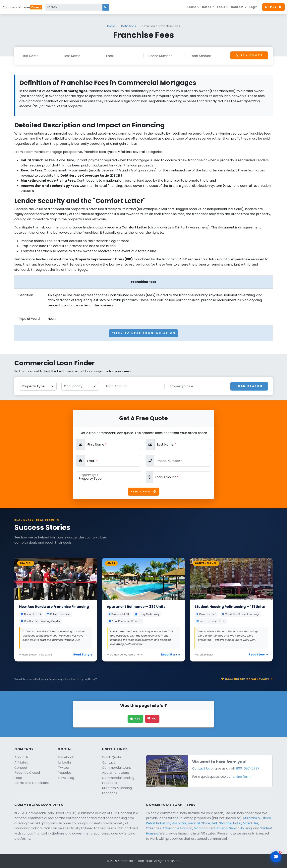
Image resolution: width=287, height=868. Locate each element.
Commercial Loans (117, 768)
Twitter (64, 768)
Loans (192, 7)
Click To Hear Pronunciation (144, 333)
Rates (207, 7)
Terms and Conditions (31, 783)
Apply (273, 7)
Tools (221, 7)
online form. (242, 777)
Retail (150, 823)
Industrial (163, 823)
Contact (237, 7)
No (152, 719)
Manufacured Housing (211, 828)
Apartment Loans (116, 773)
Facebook (66, 757)
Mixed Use (251, 823)
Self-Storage (222, 823)
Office (266, 818)
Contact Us (201, 768)
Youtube (65, 773)
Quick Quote (249, 55)
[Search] (74, 7)
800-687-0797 (248, 768)
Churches (153, 828)
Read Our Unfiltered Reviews (247, 679)
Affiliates (21, 762)
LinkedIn (64, 762)
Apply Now (143, 492)
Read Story (83, 655)
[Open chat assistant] (276, 857)
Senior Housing (240, 828)
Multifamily (252, 818)
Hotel (237, 823)
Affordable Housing (177, 828)
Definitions (129, 26)
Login (253, 7)
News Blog (66, 778)
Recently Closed (27, 773)
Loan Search (249, 386)
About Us (21, 757)
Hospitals (179, 823)
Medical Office (199, 823)
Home (111, 26)
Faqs (18, 778)
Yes (135, 719)
